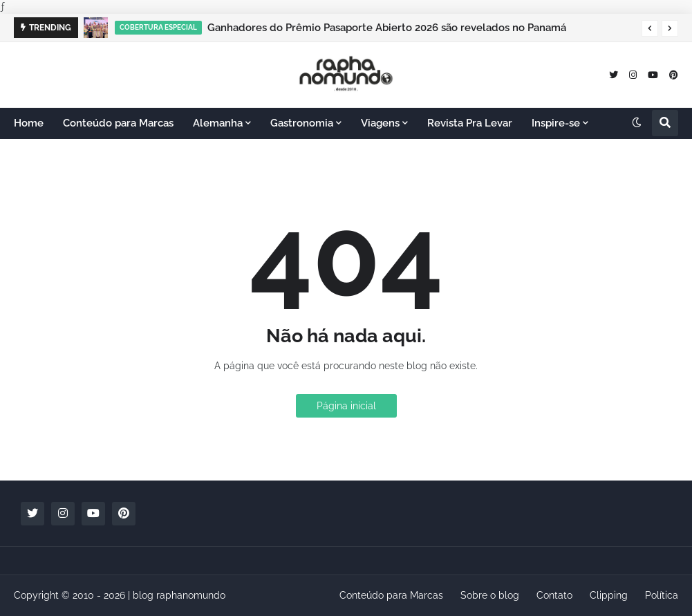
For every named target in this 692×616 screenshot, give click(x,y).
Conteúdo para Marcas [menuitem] (118, 123)
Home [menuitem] (29, 123)
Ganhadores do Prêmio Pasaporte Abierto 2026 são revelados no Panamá (387, 28)
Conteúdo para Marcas (391, 595)
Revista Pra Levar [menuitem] (470, 123)
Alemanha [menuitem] (218, 123)
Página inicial (346, 406)
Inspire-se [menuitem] (556, 123)
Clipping (609, 595)
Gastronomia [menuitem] (302, 123)
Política (662, 595)
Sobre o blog (490, 595)
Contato (554, 595)
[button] (650, 28)
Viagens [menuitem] (380, 123)
